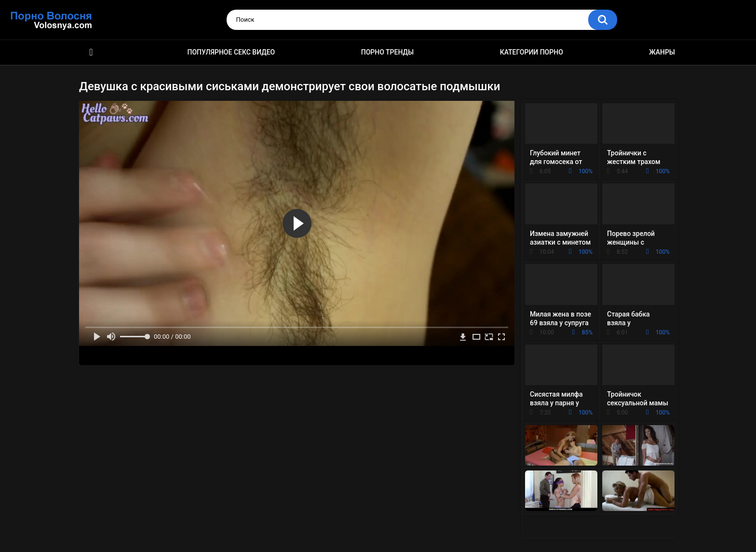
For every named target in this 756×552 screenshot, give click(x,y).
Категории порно (532, 52)
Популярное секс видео (231, 52)
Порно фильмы (91, 52)
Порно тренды (387, 52)
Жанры (662, 52)
